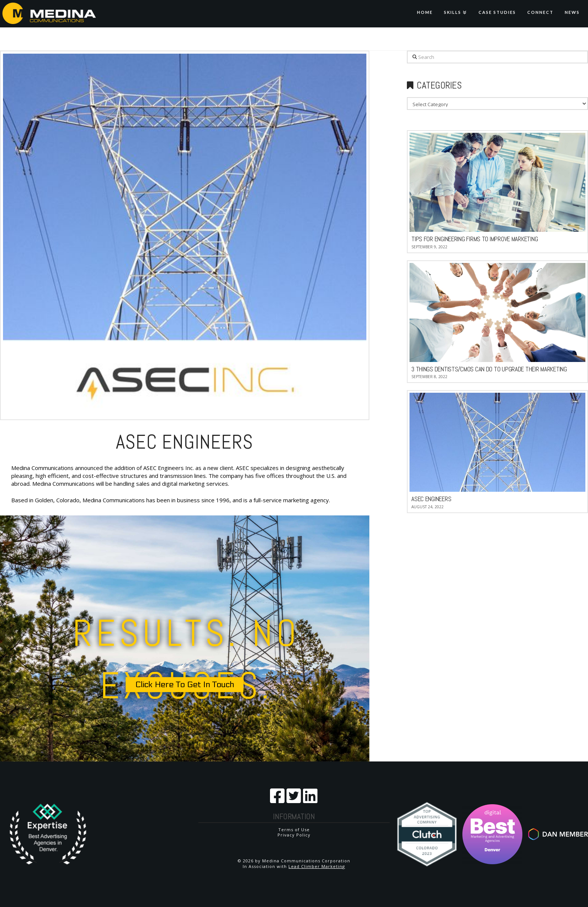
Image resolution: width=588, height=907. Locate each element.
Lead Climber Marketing (317, 866)
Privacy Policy (294, 835)
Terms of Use (294, 830)
